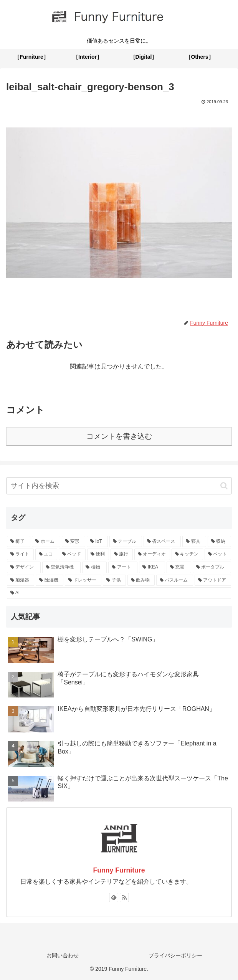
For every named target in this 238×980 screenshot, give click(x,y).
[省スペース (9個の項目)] (162, 542)
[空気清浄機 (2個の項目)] (61, 567)
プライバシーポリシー (175, 955)
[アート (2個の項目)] (123, 567)
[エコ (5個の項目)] (46, 554)
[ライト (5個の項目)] (20, 554)
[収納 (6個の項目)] (219, 542)
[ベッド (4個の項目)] (72, 554)
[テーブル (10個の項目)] (126, 542)
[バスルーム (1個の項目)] (174, 580)
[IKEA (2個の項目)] (152, 567)
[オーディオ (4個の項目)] (152, 554)
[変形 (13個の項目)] (74, 542)
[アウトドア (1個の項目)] (213, 580)
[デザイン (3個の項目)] (24, 567)
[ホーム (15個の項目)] (46, 542)
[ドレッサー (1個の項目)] (83, 580)
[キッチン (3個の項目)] (187, 554)
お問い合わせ (63, 955)
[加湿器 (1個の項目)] (21, 580)
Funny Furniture (119, 870)
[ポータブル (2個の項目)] (212, 567)
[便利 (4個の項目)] (98, 554)
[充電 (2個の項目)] (179, 567)
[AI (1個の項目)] (119, 593)
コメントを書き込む (119, 436)
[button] (224, 486)
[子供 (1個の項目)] (114, 580)
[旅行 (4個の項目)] (122, 554)
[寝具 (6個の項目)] (194, 542)
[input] (119, 486)
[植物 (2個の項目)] (94, 567)
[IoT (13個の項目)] (97, 542)
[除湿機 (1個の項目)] (49, 580)
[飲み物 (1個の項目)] (141, 580)
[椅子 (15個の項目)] (19, 542)
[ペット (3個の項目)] (218, 554)
